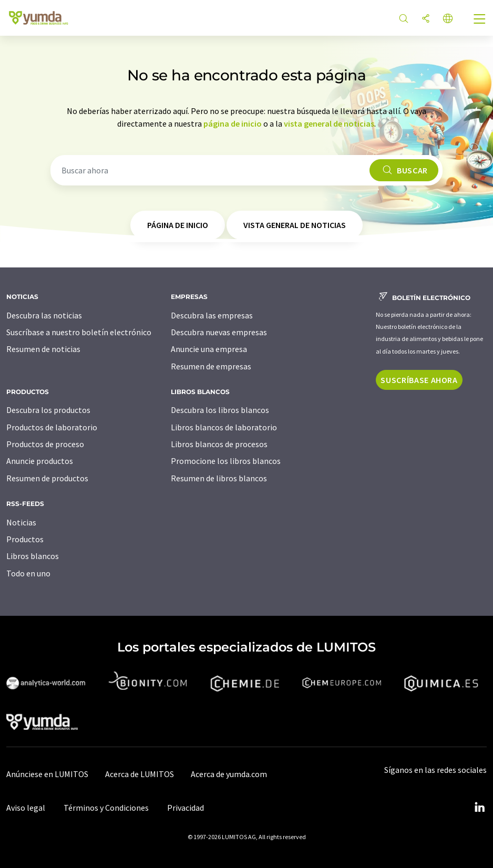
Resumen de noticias (43, 349)
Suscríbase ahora (419, 380)
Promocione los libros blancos (226, 461)
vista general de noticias (329, 123)
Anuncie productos (40, 461)
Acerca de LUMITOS (140, 774)
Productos (25, 539)
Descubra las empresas (212, 315)
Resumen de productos (47, 478)
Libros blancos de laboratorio (224, 427)
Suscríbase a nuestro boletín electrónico (79, 332)
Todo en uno (28, 573)
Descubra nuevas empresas (219, 332)
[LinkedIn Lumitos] (479, 808)
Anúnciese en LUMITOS (47, 774)
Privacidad (186, 808)
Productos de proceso (45, 444)
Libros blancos (33, 556)
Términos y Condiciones (106, 808)
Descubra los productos (48, 410)
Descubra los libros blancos (220, 410)
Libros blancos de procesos (219, 444)
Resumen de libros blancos (219, 478)
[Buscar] (404, 19)
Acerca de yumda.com (229, 774)
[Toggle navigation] (480, 20)
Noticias (21, 522)
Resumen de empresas (211, 366)
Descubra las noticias (44, 315)
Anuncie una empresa (209, 349)
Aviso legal (26, 808)
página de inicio (233, 123)
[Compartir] (426, 19)
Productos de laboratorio (52, 427)
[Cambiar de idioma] (448, 19)
